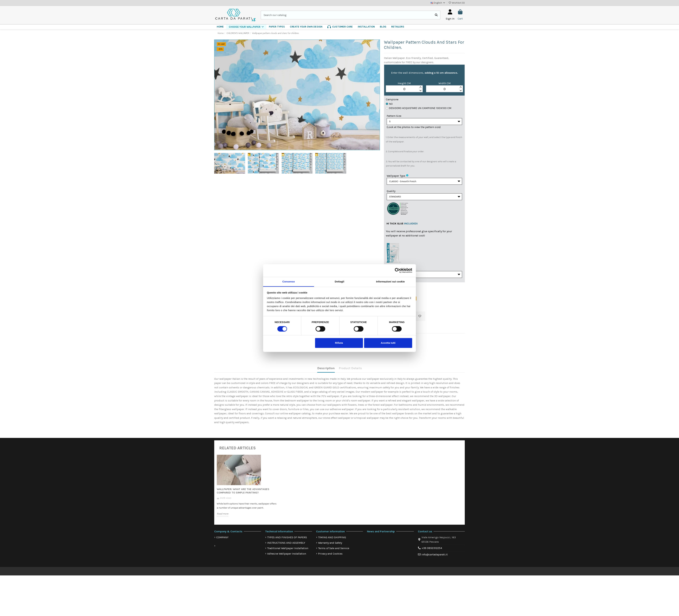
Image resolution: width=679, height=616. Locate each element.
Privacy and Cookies (330, 557)
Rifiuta (339, 343)
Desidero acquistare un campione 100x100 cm (419, 108)
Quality (391, 193)
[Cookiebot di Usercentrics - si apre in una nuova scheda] (397, 270)
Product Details (350, 372)
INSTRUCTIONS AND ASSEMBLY (286, 546)
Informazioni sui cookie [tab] (391, 282)
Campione (392, 99)
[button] (246, 27)
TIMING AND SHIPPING (332, 541)
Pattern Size (394, 116)
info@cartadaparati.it (435, 558)
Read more (223, 517)
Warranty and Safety (330, 546)
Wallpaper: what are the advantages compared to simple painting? (243, 494)
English (438, 3)
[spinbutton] (404, 89)
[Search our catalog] (436, 15)
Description (326, 372)
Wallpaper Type (396, 177)
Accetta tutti (388, 343)
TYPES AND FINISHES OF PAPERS (287, 541)
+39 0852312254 (432, 551)
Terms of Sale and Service (334, 552)
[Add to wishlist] (420, 320)
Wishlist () (457, 3)
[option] (247, 491)
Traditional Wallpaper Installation (288, 552)
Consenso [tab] (288, 282)
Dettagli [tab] (339, 282)
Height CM (404, 83)
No (389, 104)
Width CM (445, 83)
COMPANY (222, 541)
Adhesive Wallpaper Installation (287, 557)
